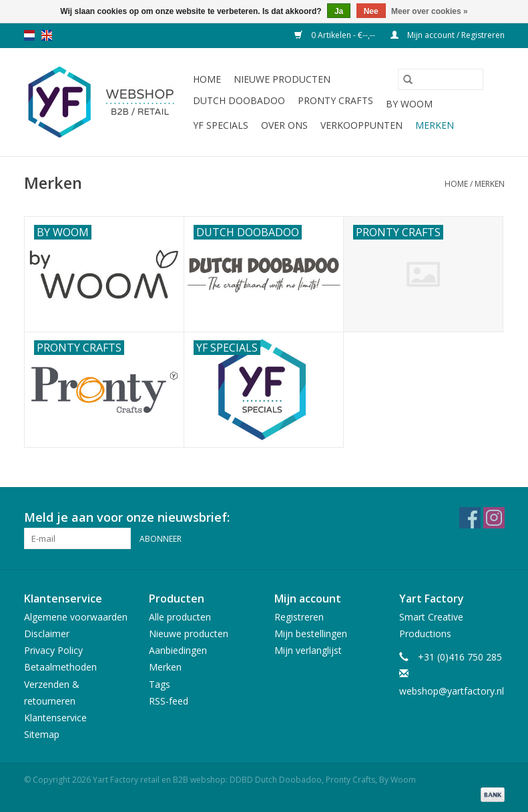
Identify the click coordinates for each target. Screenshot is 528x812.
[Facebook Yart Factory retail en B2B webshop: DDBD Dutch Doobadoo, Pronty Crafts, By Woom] (470, 518)
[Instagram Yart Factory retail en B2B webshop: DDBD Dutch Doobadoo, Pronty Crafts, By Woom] (494, 518)
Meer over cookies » (430, 11)
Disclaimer (47, 634)
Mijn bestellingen (311, 634)
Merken (435, 125)
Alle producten (180, 617)
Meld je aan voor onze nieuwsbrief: (127, 517)
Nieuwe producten (282, 79)
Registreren (299, 617)
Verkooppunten (361, 125)
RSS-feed (169, 701)
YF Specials (221, 125)
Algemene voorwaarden (76, 617)
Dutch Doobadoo (239, 100)
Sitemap (42, 734)
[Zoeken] (441, 79)
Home (207, 79)
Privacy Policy (53, 650)
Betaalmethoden (60, 667)
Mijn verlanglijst (308, 650)
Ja (339, 11)
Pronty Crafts (335, 100)
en (47, 35)
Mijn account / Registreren (448, 35)
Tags (160, 684)
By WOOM (409, 104)
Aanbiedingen (178, 650)
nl (29, 35)
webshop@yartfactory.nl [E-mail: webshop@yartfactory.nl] (452, 691)
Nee (371, 11)
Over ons (284, 125)
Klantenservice (55, 718)
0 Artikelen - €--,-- (336, 35)
